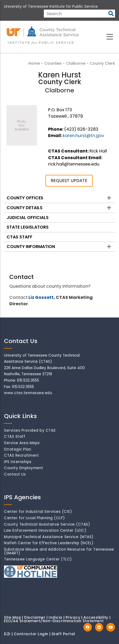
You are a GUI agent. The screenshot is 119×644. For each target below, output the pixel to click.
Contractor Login (31, 634)
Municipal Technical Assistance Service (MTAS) (49, 537)
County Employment (24, 468)
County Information (31, 247)
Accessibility (96, 618)
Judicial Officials (28, 218)
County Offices (25, 198)
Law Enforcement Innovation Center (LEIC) (45, 531)
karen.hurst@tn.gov (83, 136)
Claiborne (76, 63)
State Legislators (28, 227)
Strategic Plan (18, 449)
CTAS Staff (20, 237)
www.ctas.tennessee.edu (28, 393)
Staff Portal (63, 634)
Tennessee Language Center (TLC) (38, 559)
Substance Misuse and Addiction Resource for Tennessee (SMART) (59, 551)
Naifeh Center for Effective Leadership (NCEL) (49, 543)
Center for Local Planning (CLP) (35, 518)
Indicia (56, 618)
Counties (53, 63)
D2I (7, 634)
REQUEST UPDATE (69, 181)
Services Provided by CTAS (30, 430)
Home (34, 63)
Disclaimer (35, 618)
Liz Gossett (41, 297)
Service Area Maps (22, 443)
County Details (25, 208)
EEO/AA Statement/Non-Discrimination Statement (54, 621)
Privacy (73, 618)
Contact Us (15, 474)
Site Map (12, 618)
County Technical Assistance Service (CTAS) (47, 524)
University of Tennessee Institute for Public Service (51, 6)
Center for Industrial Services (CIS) (38, 512)
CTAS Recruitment (21, 455)
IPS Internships (18, 462)
